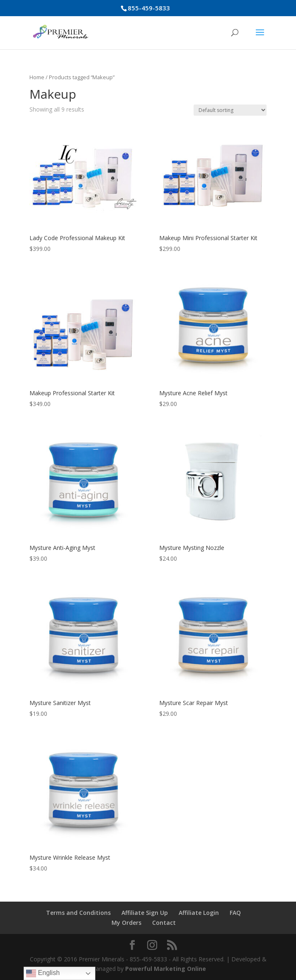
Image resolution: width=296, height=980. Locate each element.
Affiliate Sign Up (145, 913)
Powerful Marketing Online (166, 969)
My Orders (126, 923)
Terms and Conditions (78, 913)
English (43, 973)
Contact (164, 923)
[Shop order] (230, 110)
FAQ (235, 913)
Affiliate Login (199, 913)
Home (37, 77)
